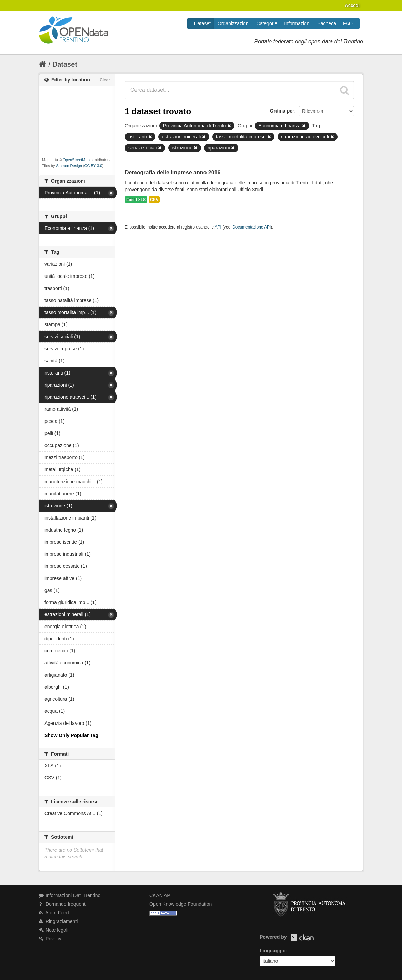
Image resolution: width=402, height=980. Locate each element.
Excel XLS (136, 200)
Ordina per (282, 111)
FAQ (348, 23)
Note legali (54, 930)
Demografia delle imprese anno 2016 (173, 172)
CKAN (302, 938)
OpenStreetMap (76, 160)
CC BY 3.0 (93, 166)
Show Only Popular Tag (71, 735)
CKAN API (160, 895)
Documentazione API (252, 227)
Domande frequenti (63, 904)
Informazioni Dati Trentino (70, 895)
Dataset (202, 23)
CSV (154, 200)
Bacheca (327, 23)
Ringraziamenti (58, 921)
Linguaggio (273, 951)
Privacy (50, 939)
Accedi (352, 5)
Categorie (267, 23)
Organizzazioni (234, 23)
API (218, 227)
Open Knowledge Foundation (180, 904)
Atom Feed (54, 913)
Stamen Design (69, 166)
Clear (105, 80)
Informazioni (297, 23)
